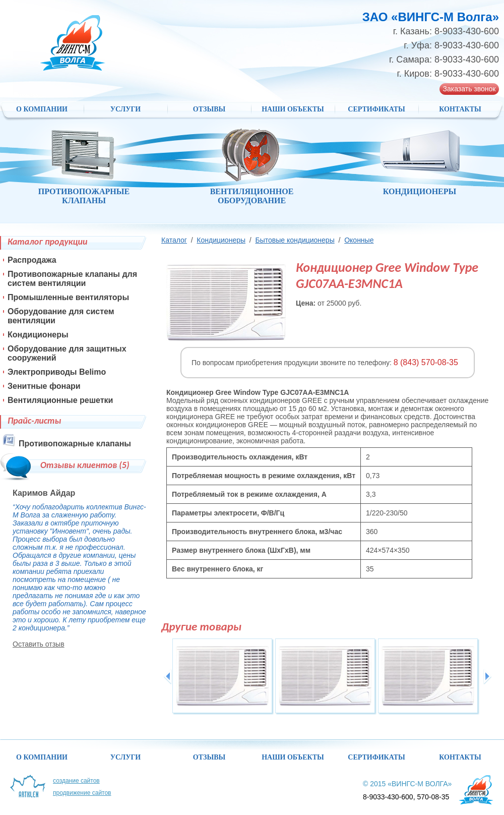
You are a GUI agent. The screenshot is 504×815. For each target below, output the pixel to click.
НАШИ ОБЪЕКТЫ (293, 109)
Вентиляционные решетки (60, 400)
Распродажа (32, 260)
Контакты (460, 109)
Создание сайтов (76, 781)
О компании (42, 109)
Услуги (126, 109)
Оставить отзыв (39, 644)
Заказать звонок (469, 89)
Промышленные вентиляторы (68, 297)
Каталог (174, 240)
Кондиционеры (221, 240)
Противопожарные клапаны (75, 444)
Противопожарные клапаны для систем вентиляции (72, 279)
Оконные (359, 240)
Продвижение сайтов (82, 793)
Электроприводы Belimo (57, 372)
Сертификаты (376, 109)
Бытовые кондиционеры (295, 240)
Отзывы (209, 109)
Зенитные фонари (44, 386)
